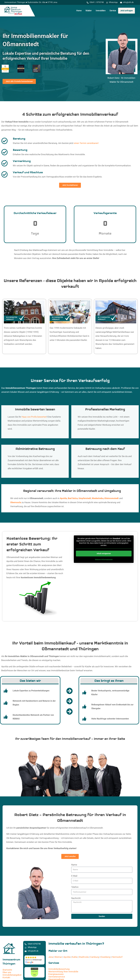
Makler (89, 11)
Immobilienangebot (12, 975)
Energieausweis (56, 974)
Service (113, 11)
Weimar (58, 957)
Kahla (75, 957)
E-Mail (74, 876)
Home (79, 11)
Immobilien (101, 11)
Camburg (95, 957)
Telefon (75, 887)
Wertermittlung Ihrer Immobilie (63, 971)
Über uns (7, 972)
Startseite (7, 970)
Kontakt (6, 977)
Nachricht (76, 898)
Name (74, 865)
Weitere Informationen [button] (104, 560)
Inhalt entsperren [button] (104, 553)
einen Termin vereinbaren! (86, 143)
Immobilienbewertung (59, 969)
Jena (51, 957)
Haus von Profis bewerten (34, 417)
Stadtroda (84, 957)
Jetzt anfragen (126, 11)
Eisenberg (105, 957)
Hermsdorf (117, 957)
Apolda (67, 957)
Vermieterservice (57, 977)
